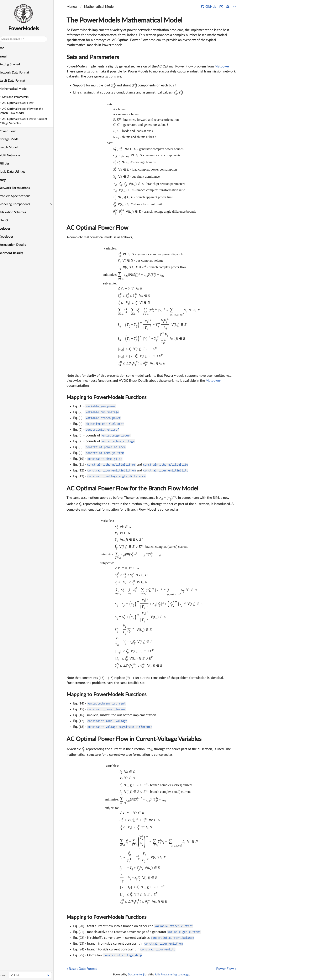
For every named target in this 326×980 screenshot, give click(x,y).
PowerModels (30, 29)
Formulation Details (19, 245)
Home (6, 48)
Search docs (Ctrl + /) (19, 39)
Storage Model (15, 139)
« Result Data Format (82, 969)
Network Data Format (20, 73)
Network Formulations (21, 188)
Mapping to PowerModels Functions (106, 398)
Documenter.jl (136, 975)
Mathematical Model (19, 89)
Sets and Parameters (93, 57)
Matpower (222, 66)
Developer (12, 237)
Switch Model (14, 147)
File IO (10, 220)
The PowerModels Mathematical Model (125, 20)
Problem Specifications (21, 196)
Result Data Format (18, 81)
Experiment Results (16, 253)
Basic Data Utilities (18, 172)
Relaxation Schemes (19, 212)
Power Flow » (226, 969)
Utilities (10, 164)
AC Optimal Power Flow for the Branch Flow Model (132, 489)
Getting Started (15, 64)
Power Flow (13, 131)
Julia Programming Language (172, 975)
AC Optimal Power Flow (97, 228)
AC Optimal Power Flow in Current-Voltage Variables (134, 739)
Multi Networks (16, 155)
